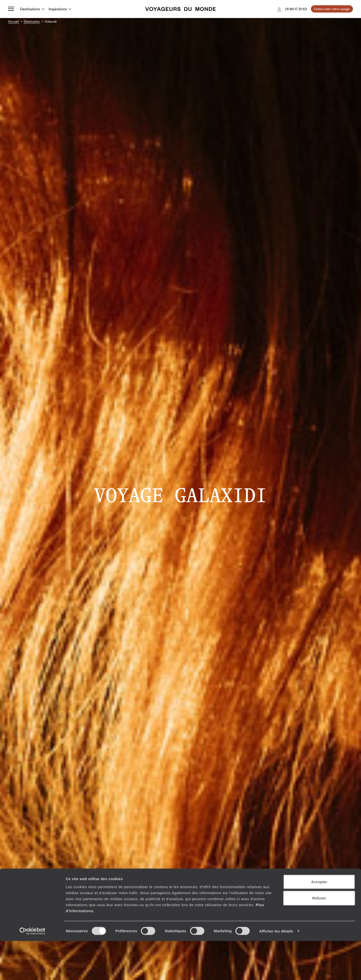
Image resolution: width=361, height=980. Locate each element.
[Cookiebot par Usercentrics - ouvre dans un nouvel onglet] (32, 970)
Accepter (319, 921)
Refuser (319, 937)
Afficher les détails (276, 970)
